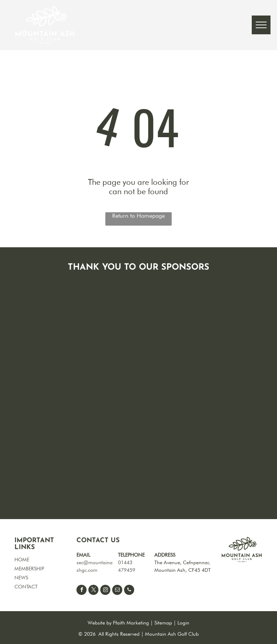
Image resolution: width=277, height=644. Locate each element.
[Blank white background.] (144, 303)
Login (183, 623)
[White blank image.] (144, 476)
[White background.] (144, 389)
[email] (117, 591)
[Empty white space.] (221, 346)
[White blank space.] (144, 432)
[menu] (261, 25)
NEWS (21, 578)
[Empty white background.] (221, 389)
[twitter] (93, 591)
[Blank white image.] (221, 303)
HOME (22, 560)
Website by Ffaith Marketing (118, 623)
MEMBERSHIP (29, 569)
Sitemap (163, 623)
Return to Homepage (138, 216)
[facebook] (82, 591)
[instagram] (105, 591)
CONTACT (26, 587)
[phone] (129, 591)
